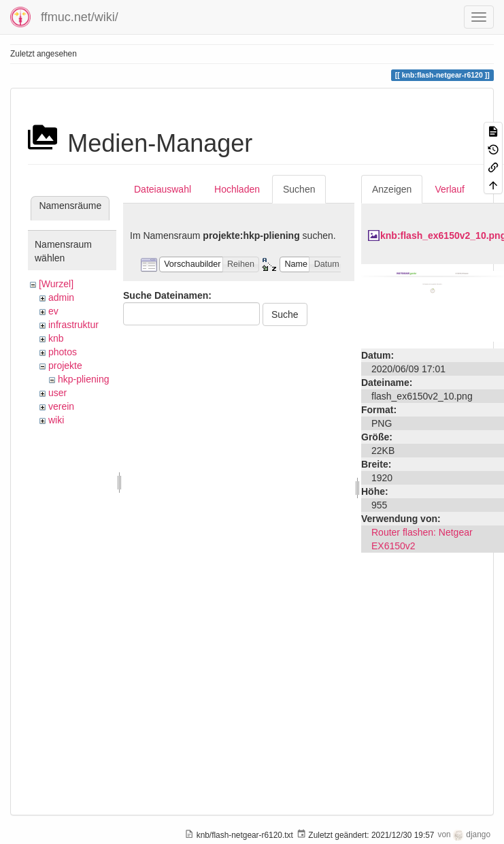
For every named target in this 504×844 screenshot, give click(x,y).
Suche (285, 314)
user (57, 393)
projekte (65, 366)
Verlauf (450, 189)
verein (61, 406)
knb (56, 338)
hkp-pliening (84, 379)
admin (61, 297)
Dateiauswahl (163, 189)
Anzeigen (392, 189)
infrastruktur (73, 325)
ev (53, 311)
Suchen (299, 189)
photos (63, 352)
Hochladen (237, 189)
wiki (56, 420)
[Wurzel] (56, 284)
